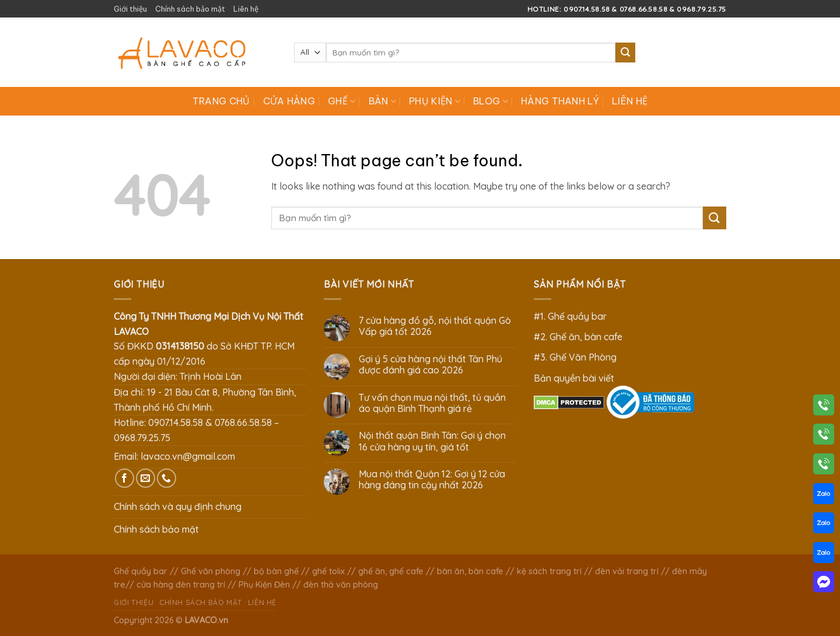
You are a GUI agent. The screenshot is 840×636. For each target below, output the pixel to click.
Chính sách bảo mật (190, 9)
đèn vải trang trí (627, 571)
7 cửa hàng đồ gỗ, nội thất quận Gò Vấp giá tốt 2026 (435, 326)
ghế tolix (328, 571)
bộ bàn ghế (276, 571)
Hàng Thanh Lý (560, 101)
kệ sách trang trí (549, 571)
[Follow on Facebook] (125, 478)
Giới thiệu (130, 9)
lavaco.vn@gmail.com (188, 456)
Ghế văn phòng (211, 571)
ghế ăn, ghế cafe (391, 571)
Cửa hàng (289, 101)
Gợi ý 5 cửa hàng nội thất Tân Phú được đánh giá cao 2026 (430, 365)
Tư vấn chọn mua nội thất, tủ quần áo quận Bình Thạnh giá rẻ (432, 403)
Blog (491, 101)
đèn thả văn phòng (341, 585)
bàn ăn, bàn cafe (470, 571)
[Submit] (625, 53)
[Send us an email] (146, 478)
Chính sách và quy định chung (178, 506)
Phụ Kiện (435, 101)
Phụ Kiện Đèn (264, 585)
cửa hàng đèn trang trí (181, 585)
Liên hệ (246, 9)
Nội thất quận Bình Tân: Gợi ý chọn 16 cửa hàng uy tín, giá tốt (432, 441)
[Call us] (167, 478)
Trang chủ (221, 101)
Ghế (342, 101)
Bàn (382, 101)
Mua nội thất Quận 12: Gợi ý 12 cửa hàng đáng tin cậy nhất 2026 (432, 480)
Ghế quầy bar (141, 571)
